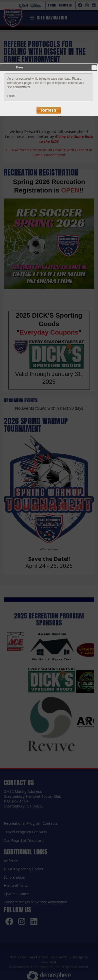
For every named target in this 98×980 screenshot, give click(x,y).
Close (94, 68)
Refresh (49, 110)
